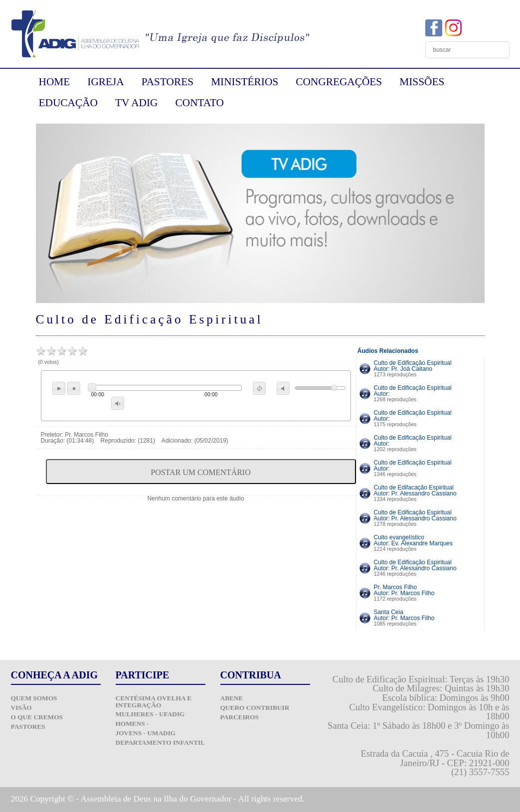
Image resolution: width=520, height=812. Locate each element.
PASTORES (168, 82)
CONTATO (200, 103)
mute (283, 388)
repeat (259, 388)
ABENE (232, 698)
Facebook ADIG (434, 28)
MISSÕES (422, 82)
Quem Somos (34, 698)
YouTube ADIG (473, 28)
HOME (55, 82)
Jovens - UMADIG (146, 733)
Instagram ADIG (453, 28)
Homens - (132, 724)
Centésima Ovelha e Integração (154, 702)
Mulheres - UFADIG (150, 714)
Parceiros (240, 717)
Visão (21, 708)
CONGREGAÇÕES (339, 82)
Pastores (28, 727)
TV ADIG (137, 103)
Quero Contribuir (255, 708)
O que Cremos (37, 717)
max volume (118, 403)
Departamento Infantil (161, 742)
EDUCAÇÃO (69, 103)
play (59, 388)
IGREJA (105, 82)
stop (74, 388)
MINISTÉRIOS (245, 82)
